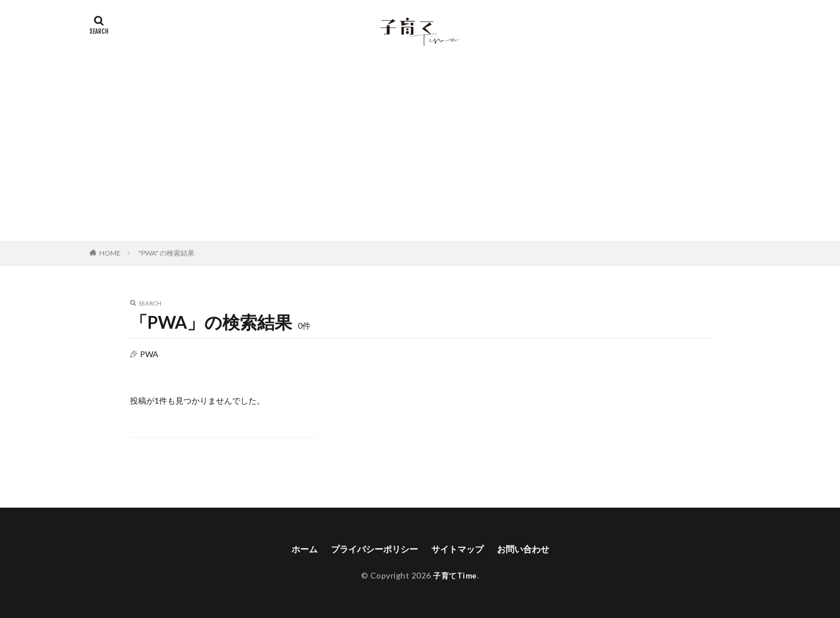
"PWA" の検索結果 (166, 253)
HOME (110, 253)
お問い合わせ (528, 549)
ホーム (298, 549)
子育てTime (455, 576)
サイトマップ (459, 549)
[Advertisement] (420, 154)
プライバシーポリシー (372, 549)
